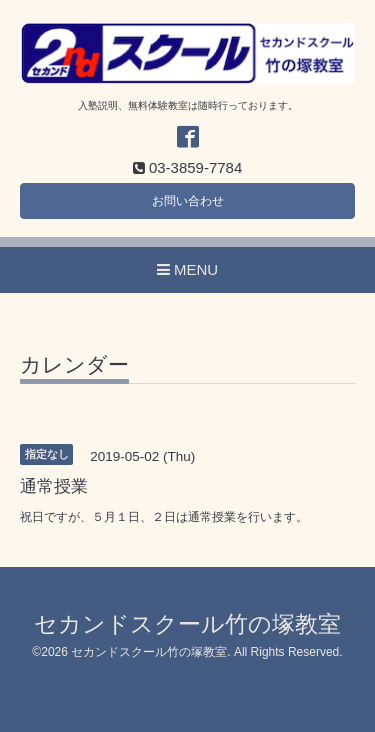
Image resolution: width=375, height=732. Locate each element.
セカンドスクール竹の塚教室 (187, 624)
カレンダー (74, 365)
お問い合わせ (188, 201)
